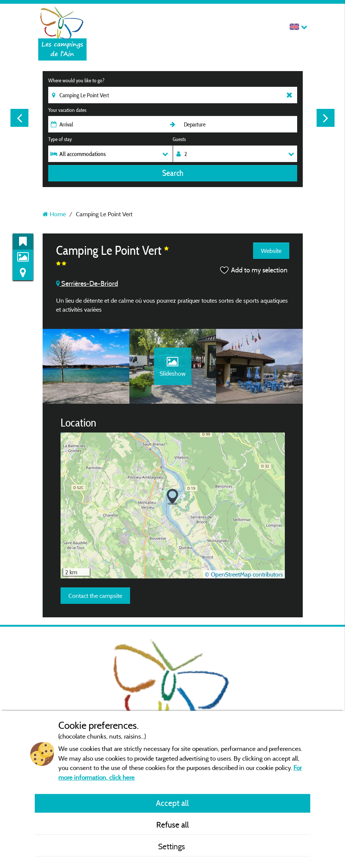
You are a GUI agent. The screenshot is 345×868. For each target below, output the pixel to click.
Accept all (172, 803)
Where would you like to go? (76, 80)
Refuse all (172, 825)
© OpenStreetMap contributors (244, 574)
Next (326, 118)
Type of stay (60, 139)
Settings (172, 846)
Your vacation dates (67, 110)
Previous (19, 118)
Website (271, 251)
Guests (179, 139)
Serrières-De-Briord (87, 283)
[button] (172, 497)
